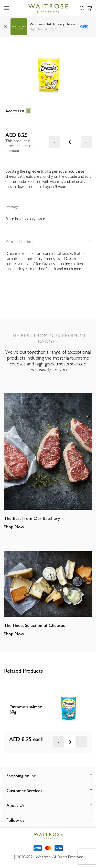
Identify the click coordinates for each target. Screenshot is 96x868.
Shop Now (14, 527)
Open (85, 27)
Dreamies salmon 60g (26, 709)
